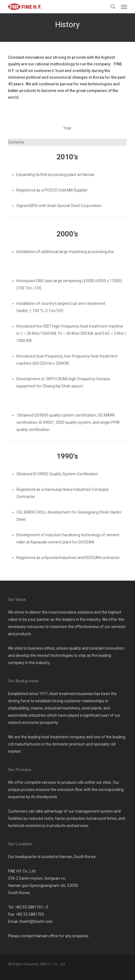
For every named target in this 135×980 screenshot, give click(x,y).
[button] (124, 7)
